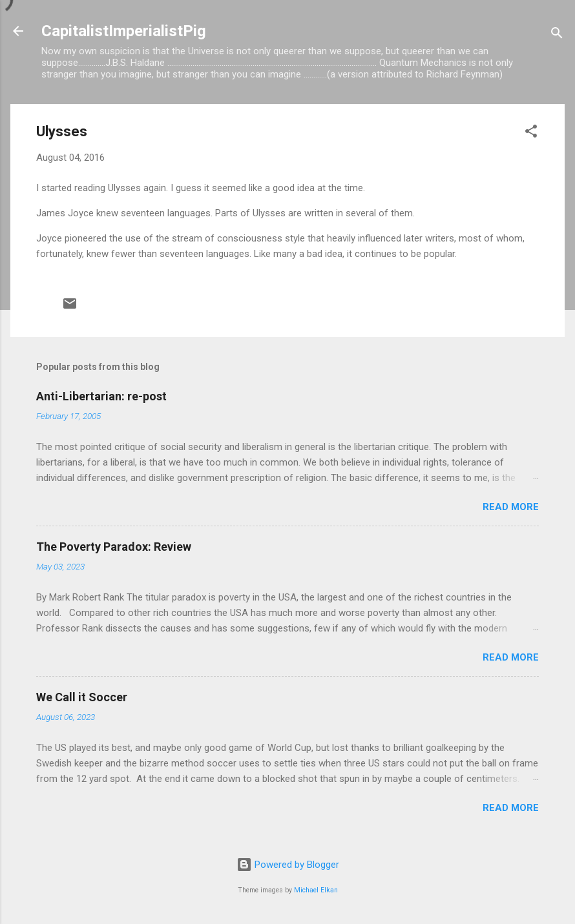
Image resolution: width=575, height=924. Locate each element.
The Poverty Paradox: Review (114, 547)
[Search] (557, 35)
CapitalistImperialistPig (124, 31)
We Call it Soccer (82, 697)
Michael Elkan (316, 890)
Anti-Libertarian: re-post (101, 396)
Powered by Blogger (288, 865)
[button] (531, 133)
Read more (511, 507)
